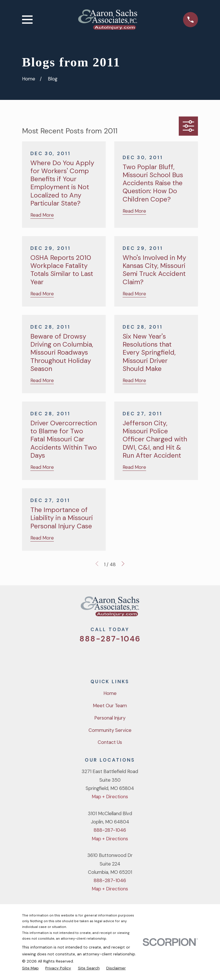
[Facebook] (102, 657)
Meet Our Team (110, 706)
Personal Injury (110, 718)
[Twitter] (87, 657)
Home (110, 693)
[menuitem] (30, 968)
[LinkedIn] (133, 657)
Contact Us (110, 742)
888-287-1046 (110, 639)
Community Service (110, 730)
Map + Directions (110, 797)
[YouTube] (118, 657)
